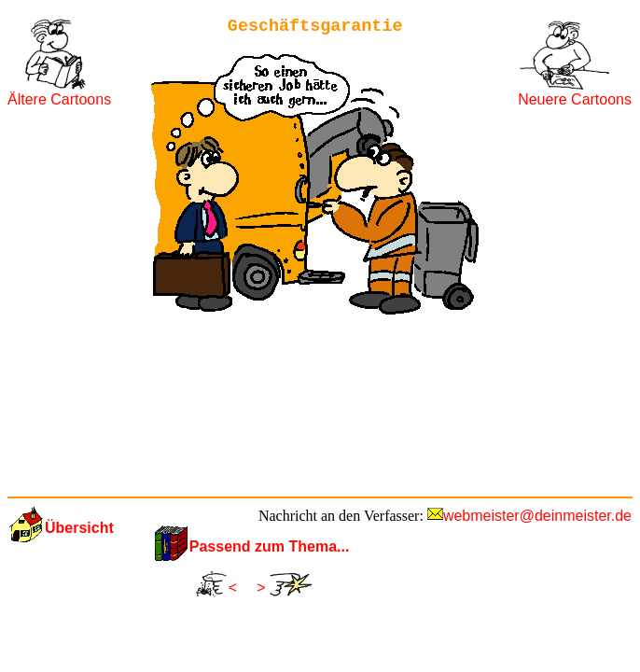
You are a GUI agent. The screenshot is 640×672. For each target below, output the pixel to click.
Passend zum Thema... (270, 546)
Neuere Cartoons (575, 99)
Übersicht (79, 528)
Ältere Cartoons (59, 99)
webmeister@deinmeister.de (537, 516)
